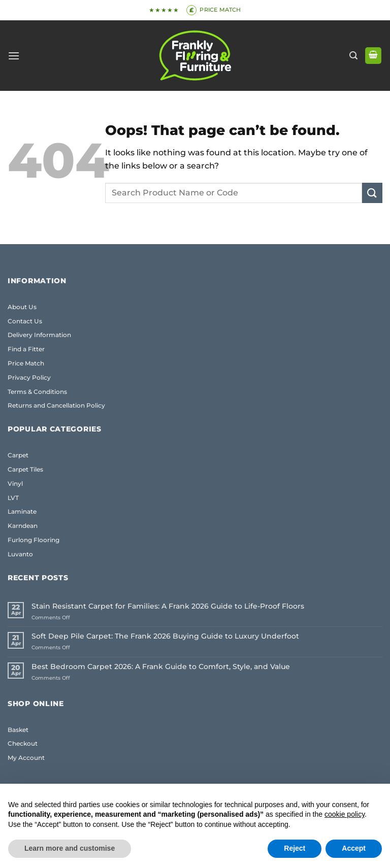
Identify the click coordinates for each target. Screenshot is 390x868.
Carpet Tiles (25, 469)
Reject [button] (295, 848)
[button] (14, 56)
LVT (13, 498)
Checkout (23, 743)
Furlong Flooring (34, 540)
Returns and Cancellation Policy (56, 405)
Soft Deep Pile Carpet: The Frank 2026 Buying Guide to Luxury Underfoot (165, 636)
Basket (18, 730)
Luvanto (20, 554)
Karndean (23, 526)
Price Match (26, 363)
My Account (26, 758)
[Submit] (372, 193)
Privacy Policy (29, 377)
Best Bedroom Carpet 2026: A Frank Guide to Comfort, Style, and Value (161, 667)
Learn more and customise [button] (70, 848)
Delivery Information (39, 335)
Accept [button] (354, 848)
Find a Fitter (26, 349)
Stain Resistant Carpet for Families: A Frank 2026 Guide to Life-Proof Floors (168, 606)
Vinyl (15, 483)
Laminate (22, 511)
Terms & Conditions (37, 392)
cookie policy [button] (345, 814)
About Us (22, 307)
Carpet (18, 455)
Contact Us (25, 321)
